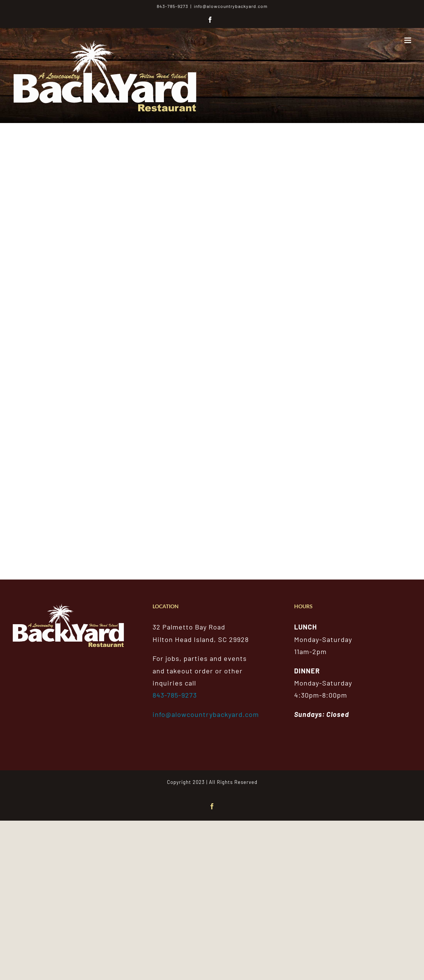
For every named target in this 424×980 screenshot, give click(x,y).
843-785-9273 (175, 695)
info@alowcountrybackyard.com (231, 6)
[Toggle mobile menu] (408, 40)
